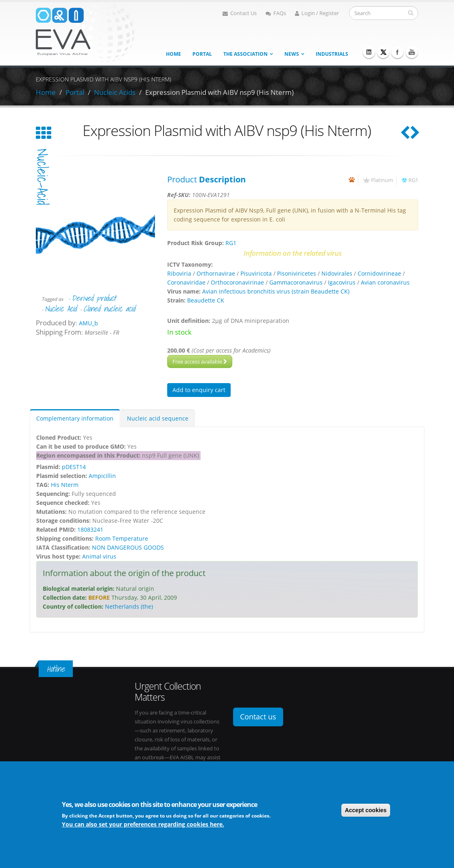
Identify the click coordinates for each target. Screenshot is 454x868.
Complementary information (75, 418)
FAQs (276, 13)
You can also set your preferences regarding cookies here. (143, 824)
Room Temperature (122, 538)
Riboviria (179, 273)
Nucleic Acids (115, 92)
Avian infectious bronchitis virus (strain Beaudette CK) (276, 291)
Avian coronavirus (385, 282)
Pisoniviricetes (297, 273)
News (292, 54)
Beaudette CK (206, 300)
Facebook (397, 52)
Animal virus (99, 556)
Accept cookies (366, 810)
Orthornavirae (216, 273)
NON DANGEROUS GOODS (128, 547)
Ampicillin (102, 476)
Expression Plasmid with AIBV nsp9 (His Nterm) (219, 92)
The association (246, 54)
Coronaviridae (186, 282)
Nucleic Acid (61, 309)
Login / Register (317, 13)
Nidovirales (337, 273)
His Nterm (65, 485)
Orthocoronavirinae (237, 282)
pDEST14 (74, 467)
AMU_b (88, 323)
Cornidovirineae (379, 273)
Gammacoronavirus (296, 282)
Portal (202, 54)
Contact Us (240, 13)
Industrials (332, 54)
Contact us (258, 717)
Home (174, 54)
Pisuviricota (256, 273)
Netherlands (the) (129, 606)
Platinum (382, 180)
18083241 (90, 529)
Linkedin (369, 52)
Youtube (412, 52)
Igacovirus (342, 282)
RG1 (413, 180)
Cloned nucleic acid (109, 309)
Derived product (94, 298)
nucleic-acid (42, 177)
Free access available (200, 362)
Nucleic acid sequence (158, 418)
